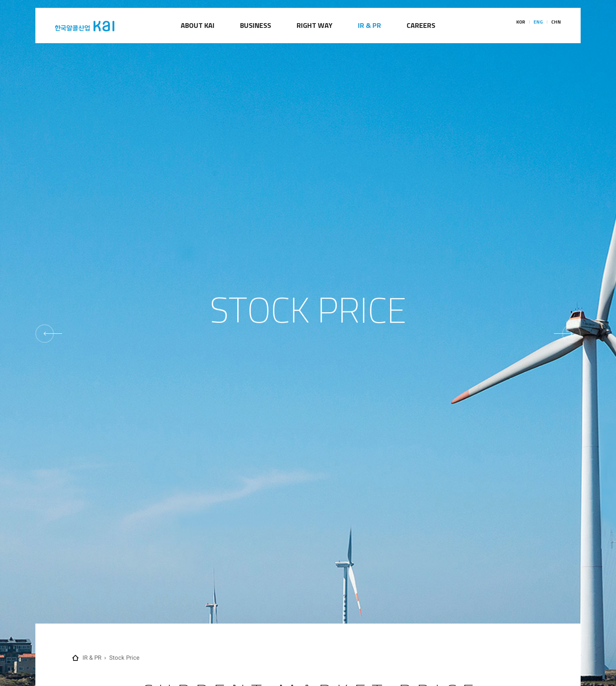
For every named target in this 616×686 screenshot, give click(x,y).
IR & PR (92, 658)
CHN (556, 26)
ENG (538, 26)
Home (75, 658)
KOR (521, 26)
